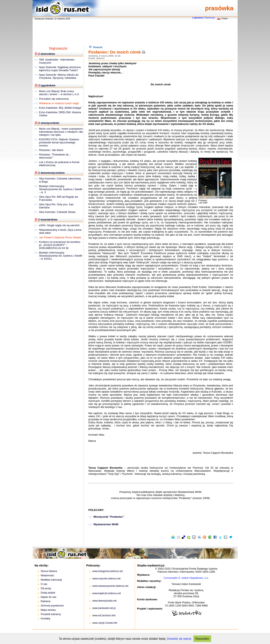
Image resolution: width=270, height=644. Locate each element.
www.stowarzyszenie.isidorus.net (110, 586)
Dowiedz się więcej (179, 639)
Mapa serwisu (48, 610)
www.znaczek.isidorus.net (107, 579)
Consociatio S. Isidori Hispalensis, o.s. (186, 578)
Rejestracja (210, 18)
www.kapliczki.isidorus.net (107, 593)
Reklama (46, 601)
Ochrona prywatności (52, 606)
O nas (44, 584)
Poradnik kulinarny (51, 614)
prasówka (219, 8)
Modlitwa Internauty (51, 580)
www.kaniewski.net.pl (104, 608)
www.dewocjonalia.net (105, 601)
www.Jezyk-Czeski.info (105, 623)
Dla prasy (46, 588)
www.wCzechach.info (104, 615)
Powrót (96, 47)
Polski (225, 18)
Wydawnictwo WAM (106, 524)
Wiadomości (47, 575)
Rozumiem (202, 639)
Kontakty (46, 619)
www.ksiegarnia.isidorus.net (108, 571)
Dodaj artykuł (48, 593)
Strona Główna (49, 571)
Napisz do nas (49, 597)
